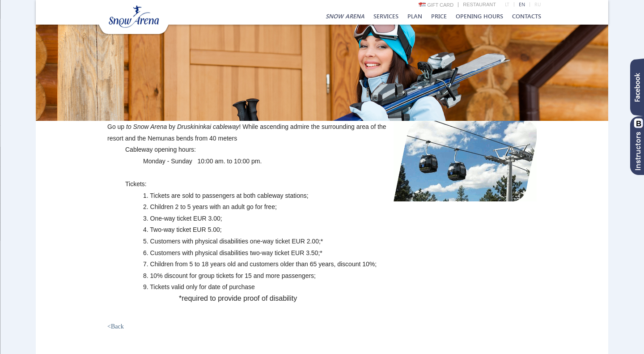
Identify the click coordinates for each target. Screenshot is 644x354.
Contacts (527, 16)
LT (507, 4)
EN (522, 4)
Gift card (436, 5)
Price (439, 16)
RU (538, 4)
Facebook (637, 87)
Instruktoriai (637, 146)
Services (386, 16)
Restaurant (479, 4)
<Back (116, 326)
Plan (415, 16)
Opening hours (479, 16)
